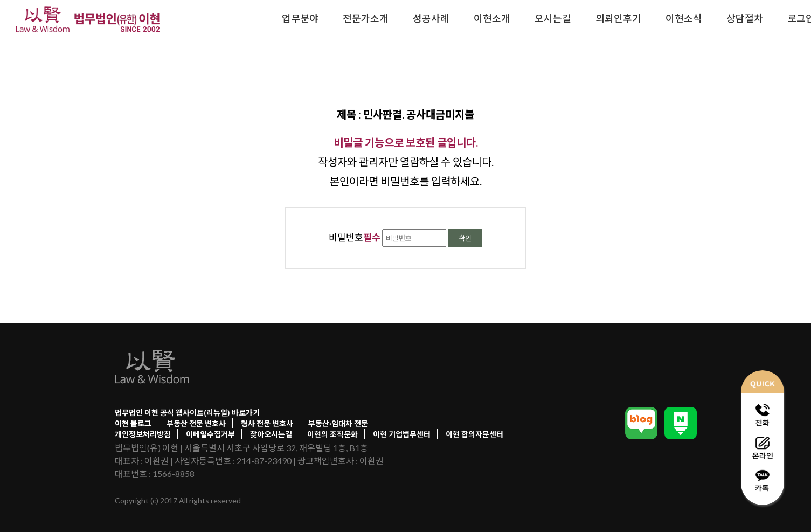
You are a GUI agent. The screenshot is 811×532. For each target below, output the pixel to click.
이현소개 (492, 18)
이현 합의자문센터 (474, 434)
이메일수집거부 (210, 434)
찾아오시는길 (271, 434)
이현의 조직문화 (332, 434)
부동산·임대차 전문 (338, 423)
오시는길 (553, 18)
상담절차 (745, 18)
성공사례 (431, 18)
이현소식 (684, 18)
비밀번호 (355, 237)
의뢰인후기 (618, 18)
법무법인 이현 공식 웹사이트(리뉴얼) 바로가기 (187, 413)
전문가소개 (366, 18)
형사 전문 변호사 (267, 423)
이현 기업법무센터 (402, 434)
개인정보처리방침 (143, 434)
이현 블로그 (133, 423)
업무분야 (300, 18)
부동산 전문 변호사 (196, 423)
